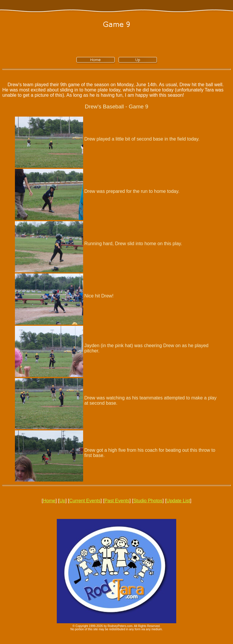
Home (49, 501)
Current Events (85, 501)
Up (62, 501)
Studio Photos (148, 501)
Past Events (117, 501)
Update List (178, 501)
